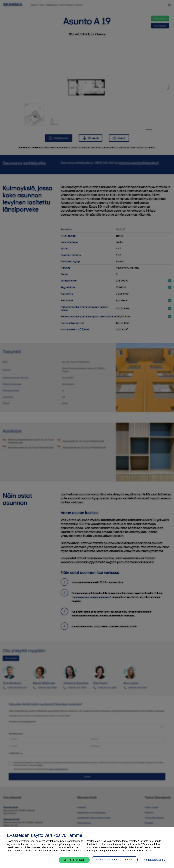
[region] (87, 848)
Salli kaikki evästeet (74, 860)
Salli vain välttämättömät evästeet (115, 860)
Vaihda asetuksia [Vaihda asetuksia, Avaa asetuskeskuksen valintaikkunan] (153, 860)
